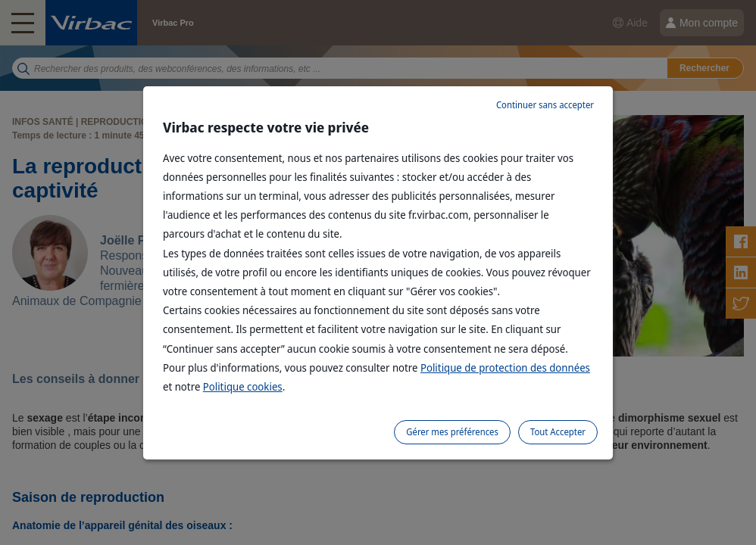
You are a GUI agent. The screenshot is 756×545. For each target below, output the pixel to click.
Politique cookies (243, 386)
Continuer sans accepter (545, 105)
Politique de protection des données (505, 367)
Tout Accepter (558, 432)
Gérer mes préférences (452, 432)
